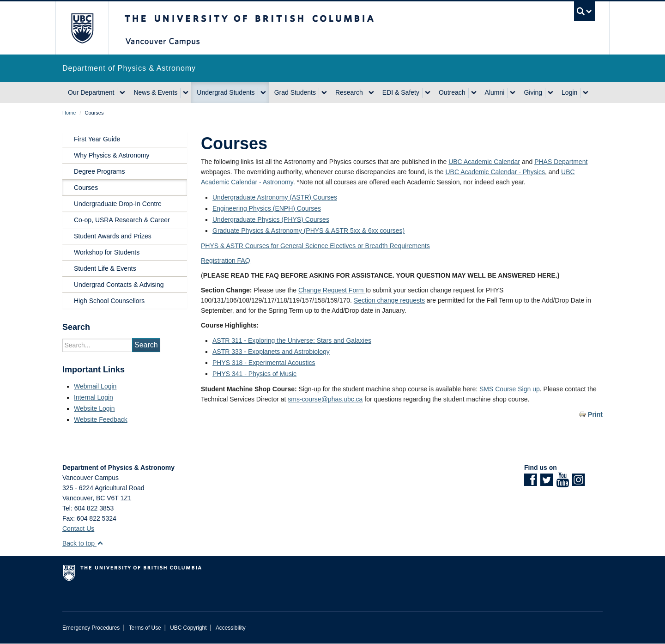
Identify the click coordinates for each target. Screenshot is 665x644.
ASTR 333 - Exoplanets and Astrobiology (271, 352)
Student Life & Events (105, 268)
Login (569, 92)
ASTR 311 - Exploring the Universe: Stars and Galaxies (292, 340)
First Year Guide (97, 139)
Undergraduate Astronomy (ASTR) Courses (275, 197)
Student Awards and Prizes (113, 236)
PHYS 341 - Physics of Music (254, 374)
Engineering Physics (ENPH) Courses (267, 208)
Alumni (495, 92)
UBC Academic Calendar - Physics (495, 172)
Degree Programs (100, 171)
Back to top (83, 543)
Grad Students (295, 92)
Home (69, 113)
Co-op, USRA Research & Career (122, 220)
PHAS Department (561, 162)
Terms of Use (145, 628)
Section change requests (389, 300)
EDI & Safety (401, 92)
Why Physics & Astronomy (112, 155)
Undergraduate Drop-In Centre (118, 204)
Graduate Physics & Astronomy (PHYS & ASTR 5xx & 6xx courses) (308, 231)
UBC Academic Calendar (484, 162)
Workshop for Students (107, 252)
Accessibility (231, 628)
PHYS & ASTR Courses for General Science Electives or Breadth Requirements (315, 246)
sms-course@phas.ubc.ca (325, 399)
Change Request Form (332, 290)
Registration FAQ (226, 261)
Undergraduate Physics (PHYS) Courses (271, 219)
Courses (86, 188)
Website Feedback (101, 419)
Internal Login (94, 397)
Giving (533, 92)
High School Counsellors (109, 301)
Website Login (94, 408)
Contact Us (78, 529)
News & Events (155, 92)
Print (595, 414)
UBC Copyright (188, 628)
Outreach (452, 92)
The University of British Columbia (82, 28)
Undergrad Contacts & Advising (119, 285)
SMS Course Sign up (510, 389)
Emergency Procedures (91, 628)
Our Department (91, 92)
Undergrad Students (226, 92)
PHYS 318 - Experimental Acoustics (264, 363)
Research (349, 92)
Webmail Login (95, 386)
